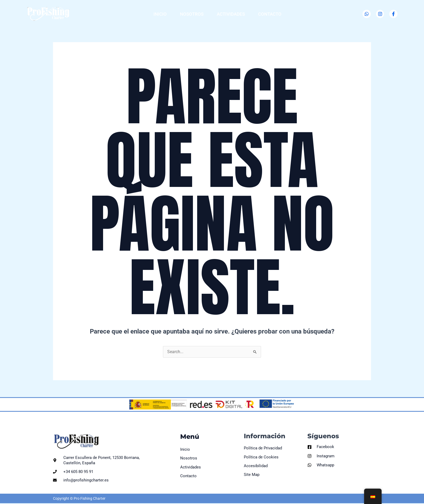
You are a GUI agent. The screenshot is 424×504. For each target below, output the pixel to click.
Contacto (270, 14)
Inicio (160, 14)
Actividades (231, 14)
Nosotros (192, 14)
